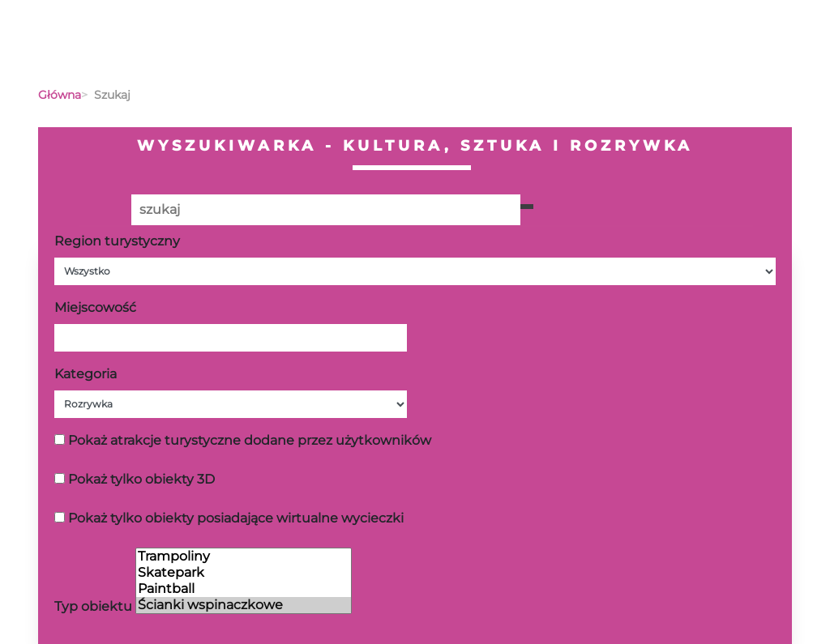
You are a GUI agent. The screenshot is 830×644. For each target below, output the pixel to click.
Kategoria (86, 374)
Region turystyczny (117, 241)
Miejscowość (95, 307)
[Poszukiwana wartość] (326, 210)
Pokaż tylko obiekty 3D (141, 479)
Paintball (244, 589)
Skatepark (244, 573)
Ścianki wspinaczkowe (244, 605)
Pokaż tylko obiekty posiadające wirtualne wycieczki (236, 518)
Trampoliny (244, 557)
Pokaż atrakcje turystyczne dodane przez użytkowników (250, 440)
